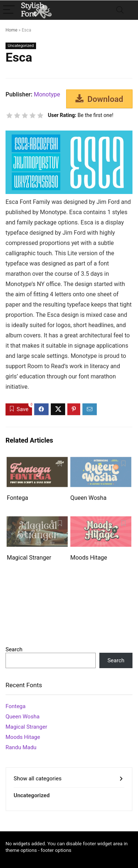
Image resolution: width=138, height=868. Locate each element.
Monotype (47, 94)
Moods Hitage (89, 558)
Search (14, 649)
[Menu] (9, 10)
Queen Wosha (88, 498)
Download (99, 99)
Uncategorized (21, 46)
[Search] (120, 10)
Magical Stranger (29, 558)
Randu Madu (21, 747)
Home (11, 30)
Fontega (17, 498)
